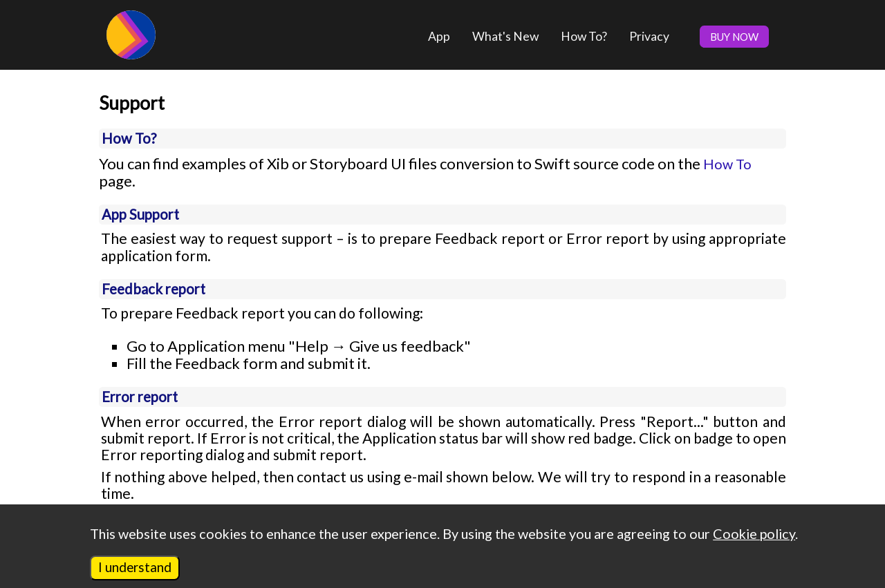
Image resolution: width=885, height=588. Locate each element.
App (439, 36)
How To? (584, 36)
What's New (505, 36)
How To (727, 164)
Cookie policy (754, 533)
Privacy (649, 36)
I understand (135, 567)
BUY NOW (734, 37)
